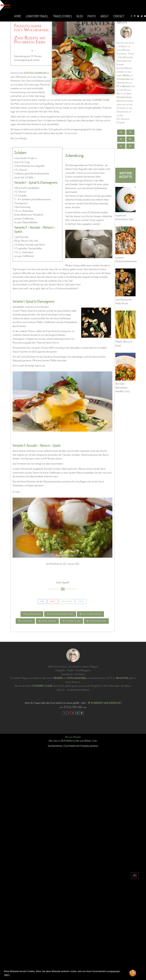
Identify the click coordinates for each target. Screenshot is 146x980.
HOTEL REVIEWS (47, 621)
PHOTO (92, 16)
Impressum (55, 746)
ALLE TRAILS (25, 621)
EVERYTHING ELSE (96, 621)
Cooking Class (124, 97)
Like (42, 601)
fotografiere (123, 79)
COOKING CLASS (71, 621)
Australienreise (35, 73)
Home (18, 16)
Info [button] (7, 975)
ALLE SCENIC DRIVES (90, 614)
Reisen (126, 75)
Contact (119, 16)
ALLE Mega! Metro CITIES (60, 614)
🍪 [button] (133, 973)
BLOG (80, 16)
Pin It (53, 601)
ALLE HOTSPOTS (32, 614)
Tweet (81, 601)
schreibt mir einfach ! (104, 703)
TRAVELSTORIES (62, 16)
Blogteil (127, 86)
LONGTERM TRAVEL (37, 16)
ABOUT (105, 16)
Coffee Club (100, 100)
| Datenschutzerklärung (81, 746)
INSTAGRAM (67, 601)
